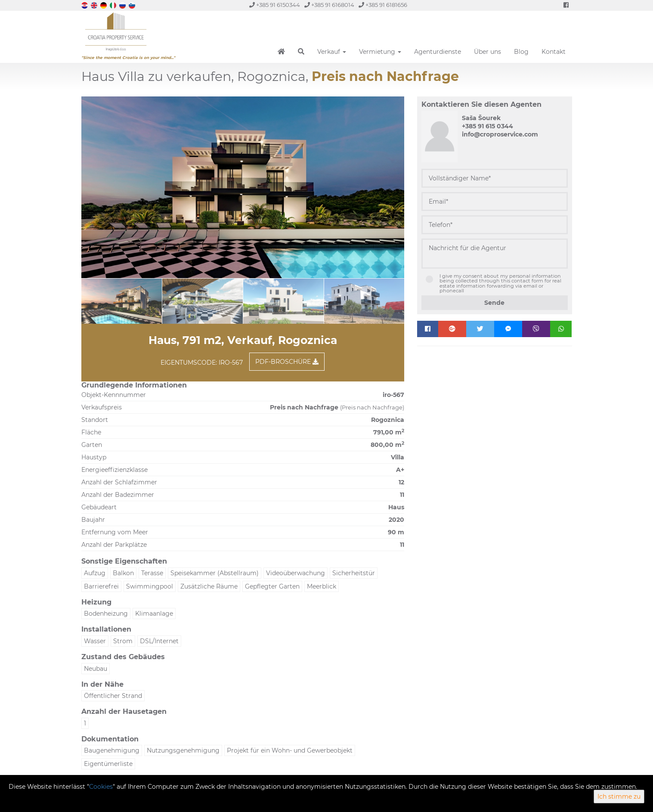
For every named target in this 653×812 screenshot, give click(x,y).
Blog (521, 52)
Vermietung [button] (380, 52)
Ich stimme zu (619, 797)
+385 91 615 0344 (487, 126)
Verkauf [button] (332, 52)
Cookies (101, 787)
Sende (494, 303)
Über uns (487, 52)
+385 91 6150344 (275, 5)
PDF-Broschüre (287, 362)
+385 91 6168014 (329, 5)
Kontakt (554, 52)
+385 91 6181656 (383, 5)
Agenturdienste (438, 52)
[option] (144, 301)
